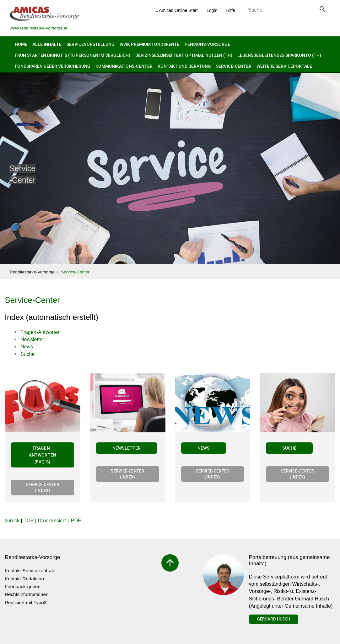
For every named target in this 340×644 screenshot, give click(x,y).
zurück (12, 521)
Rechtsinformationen (27, 594)
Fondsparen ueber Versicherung (53, 66)
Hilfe (230, 10)
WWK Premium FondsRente (150, 44)
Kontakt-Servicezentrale (30, 570)
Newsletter (127, 448)
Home (21, 44)
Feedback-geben (23, 586)
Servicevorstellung (91, 44)
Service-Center (234, 66)
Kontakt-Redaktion (24, 579)
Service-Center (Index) (43, 487)
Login (212, 10)
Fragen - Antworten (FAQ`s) (43, 455)
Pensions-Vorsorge (207, 44)
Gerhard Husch (274, 619)
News (204, 448)
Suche (289, 448)
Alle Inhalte (47, 44)
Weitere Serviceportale (284, 66)
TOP (29, 521)
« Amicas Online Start (177, 10)
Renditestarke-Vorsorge (32, 272)
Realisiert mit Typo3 (26, 602)
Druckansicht (52, 521)
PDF (76, 521)
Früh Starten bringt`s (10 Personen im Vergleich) (73, 55)
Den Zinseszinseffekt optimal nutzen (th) (184, 55)
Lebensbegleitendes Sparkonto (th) (279, 55)
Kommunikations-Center (124, 66)
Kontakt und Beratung (184, 66)
